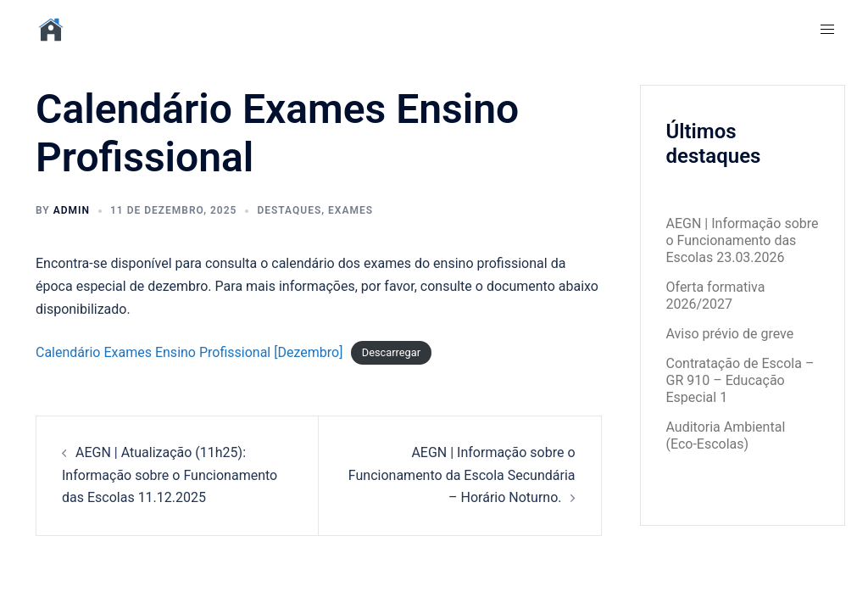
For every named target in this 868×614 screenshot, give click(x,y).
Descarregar (391, 353)
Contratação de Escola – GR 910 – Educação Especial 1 (740, 380)
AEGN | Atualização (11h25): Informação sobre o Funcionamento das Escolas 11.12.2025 (170, 475)
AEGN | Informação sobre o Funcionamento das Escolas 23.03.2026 (743, 240)
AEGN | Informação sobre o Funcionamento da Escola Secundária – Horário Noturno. (462, 475)
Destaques (289, 210)
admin (72, 210)
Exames (351, 210)
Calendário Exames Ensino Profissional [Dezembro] (189, 352)
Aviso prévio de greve (730, 334)
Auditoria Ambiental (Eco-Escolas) (726, 435)
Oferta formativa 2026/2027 (716, 296)
